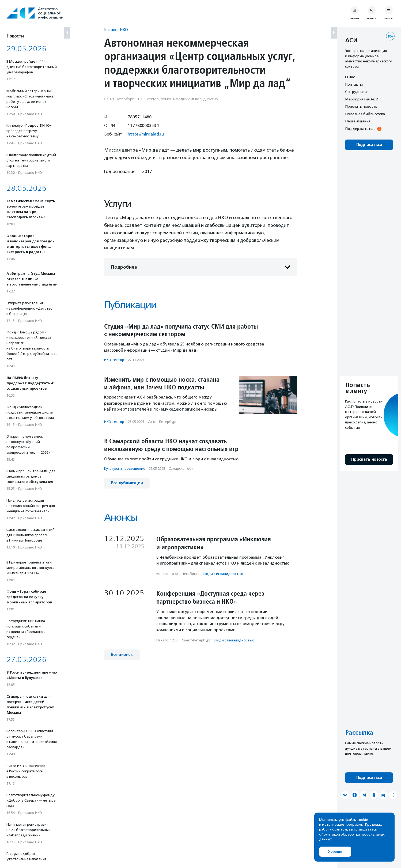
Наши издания (358, 121)
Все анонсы (122, 655)
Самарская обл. (181, 469)
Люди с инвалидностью (223, 574)
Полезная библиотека (365, 114)
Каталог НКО (116, 30)
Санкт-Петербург (162, 422)
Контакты (354, 84)
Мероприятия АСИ (362, 99)
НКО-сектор (114, 360)
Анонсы (121, 517)
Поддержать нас (360, 129)
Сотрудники (356, 92)
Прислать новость (361, 106)
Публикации (130, 305)
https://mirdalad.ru (146, 134)
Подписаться (369, 145)
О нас (350, 77)
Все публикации (127, 483)
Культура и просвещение (125, 469)
